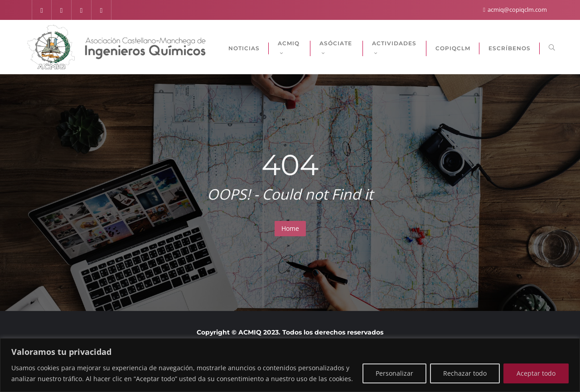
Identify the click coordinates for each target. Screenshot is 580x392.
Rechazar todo (465, 373)
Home (290, 228)
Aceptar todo (536, 373)
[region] (290, 365)
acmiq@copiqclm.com (515, 10)
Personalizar (394, 373)
